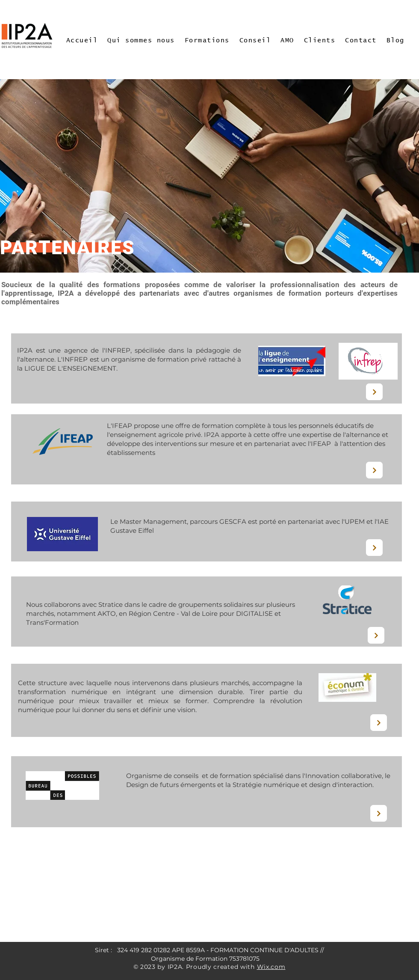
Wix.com (271, 967)
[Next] (374, 392)
